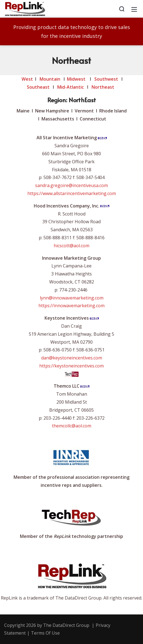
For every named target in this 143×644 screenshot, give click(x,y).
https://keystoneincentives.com (71, 366)
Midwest (76, 79)
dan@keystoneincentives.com (72, 358)
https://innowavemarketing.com (71, 306)
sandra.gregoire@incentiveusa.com (71, 185)
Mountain (50, 79)
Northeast (103, 87)
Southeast (38, 87)
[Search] (122, 9)
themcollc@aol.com (72, 426)
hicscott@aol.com (71, 246)
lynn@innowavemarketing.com (72, 298)
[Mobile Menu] (134, 9)
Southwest (106, 79)
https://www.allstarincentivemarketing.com (72, 193)
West (27, 79)
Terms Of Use (45, 633)
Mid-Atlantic (71, 87)
